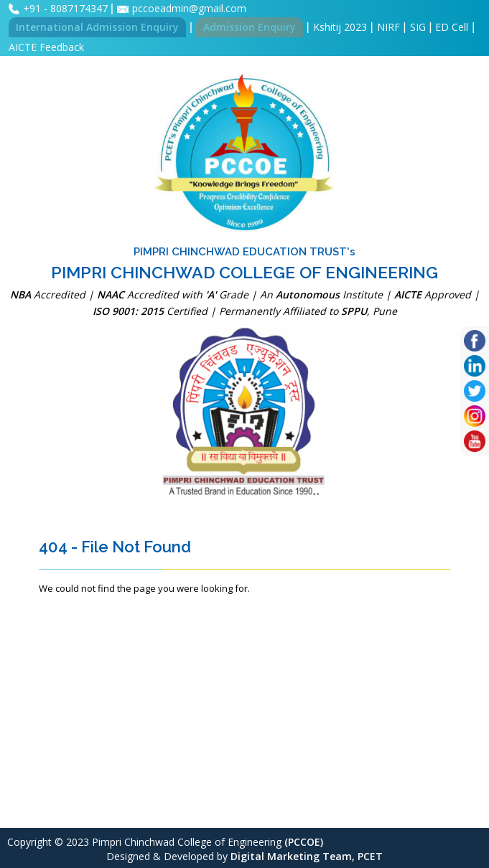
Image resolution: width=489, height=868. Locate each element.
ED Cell (452, 27)
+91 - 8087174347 (67, 8)
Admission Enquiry (250, 27)
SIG (418, 27)
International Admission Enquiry (97, 27)
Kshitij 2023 (340, 27)
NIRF (388, 27)
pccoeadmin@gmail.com (189, 8)
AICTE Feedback (46, 47)
